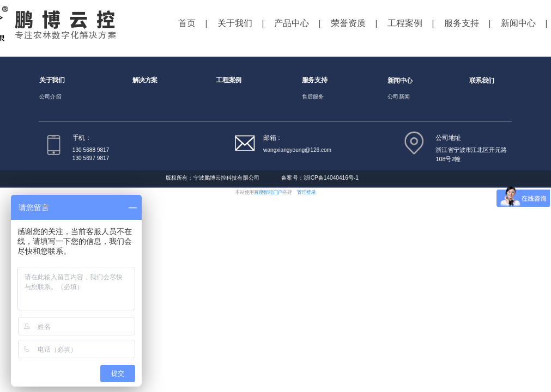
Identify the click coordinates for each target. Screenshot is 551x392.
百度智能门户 (268, 192)
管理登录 (307, 192)
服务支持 (462, 23)
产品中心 (292, 23)
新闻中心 (518, 23)
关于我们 (235, 23)
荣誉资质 (348, 23)
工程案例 (405, 23)
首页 (187, 23)
